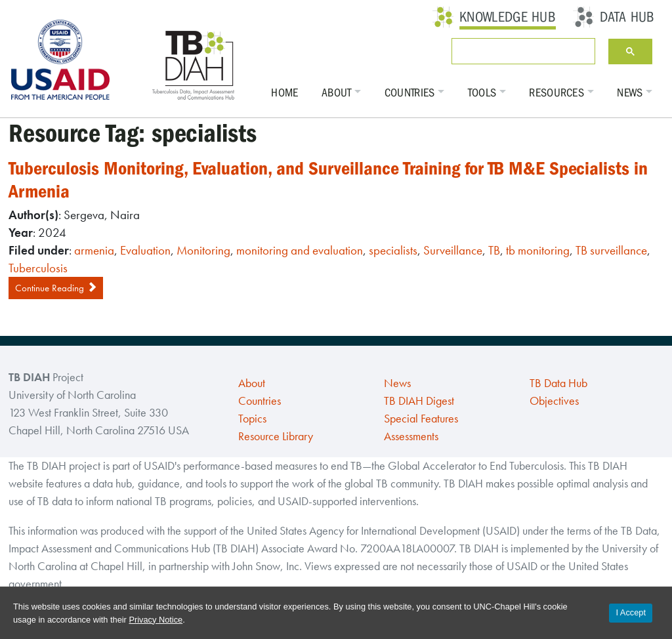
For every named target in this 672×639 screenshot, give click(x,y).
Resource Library (276, 436)
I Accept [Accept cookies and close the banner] (631, 612)
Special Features (421, 419)
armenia (94, 250)
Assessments (411, 436)
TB (494, 250)
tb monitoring (538, 250)
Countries (410, 93)
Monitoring (203, 250)
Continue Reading (56, 288)
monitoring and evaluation (300, 250)
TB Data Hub (558, 383)
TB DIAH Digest (419, 401)
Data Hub (627, 17)
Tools (482, 93)
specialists (393, 250)
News (630, 93)
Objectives (554, 401)
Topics (252, 419)
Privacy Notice (156, 620)
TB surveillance (611, 250)
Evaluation (145, 250)
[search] (521, 51)
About (337, 93)
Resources (556, 93)
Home (284, 93)
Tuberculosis (38, 268)
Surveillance (453, 250)
